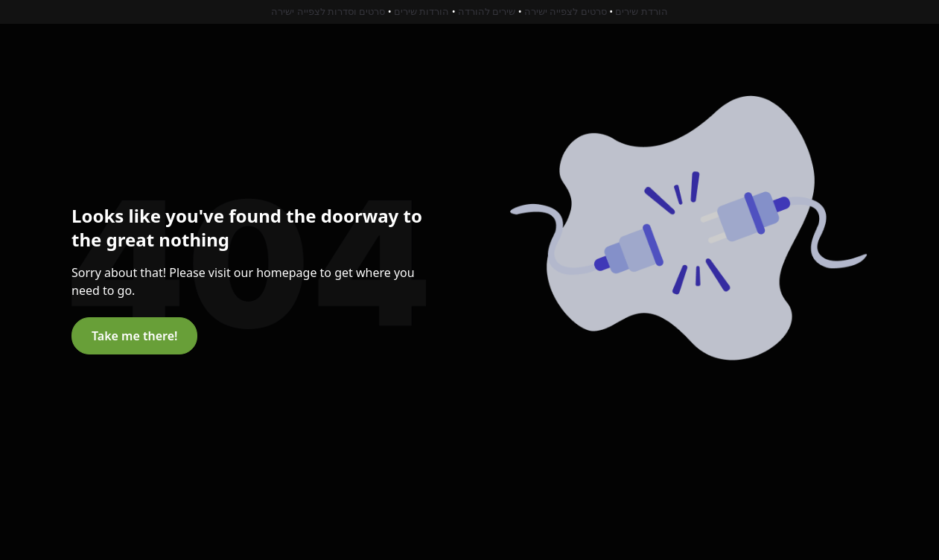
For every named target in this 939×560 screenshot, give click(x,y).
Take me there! (134, 336)
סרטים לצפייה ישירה (566, 11)
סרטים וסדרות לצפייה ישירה (328, 11)
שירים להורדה (487, 11)
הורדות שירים (421, 11)
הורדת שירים (641, 11)
